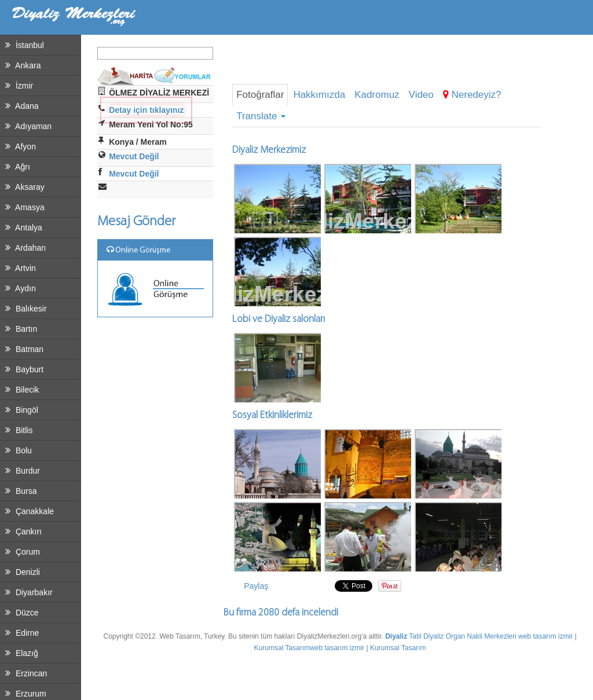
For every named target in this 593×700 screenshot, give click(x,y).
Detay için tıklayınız (146, 110)
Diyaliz (396, 636)
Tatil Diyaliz (426, 636)
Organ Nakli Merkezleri (481, 636)
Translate (261, 116)
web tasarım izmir (546, 636)
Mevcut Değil (134, 156)
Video (421, 95)
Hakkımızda (319, 95)
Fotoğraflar (260, 95)
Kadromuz (377, 95)
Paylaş (256, 586)
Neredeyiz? (472, 95)
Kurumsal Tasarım (282, 648)
